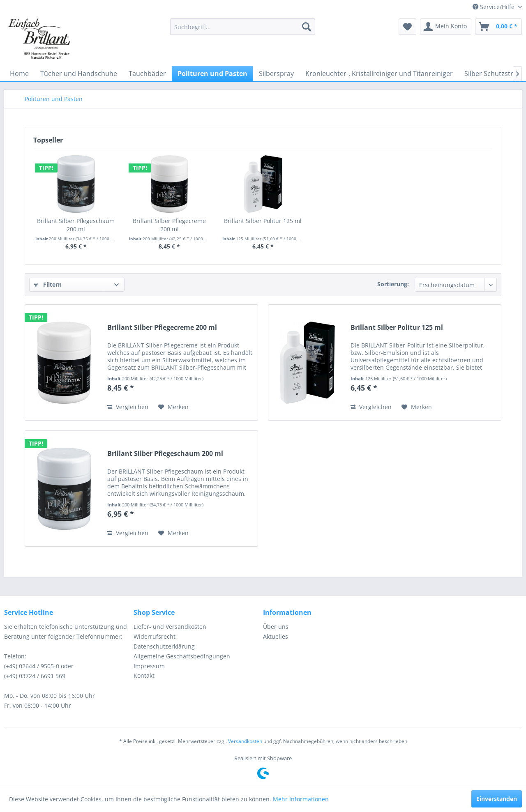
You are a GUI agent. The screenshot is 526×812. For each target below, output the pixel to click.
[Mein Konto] (446, 27)
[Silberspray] (276, 74)
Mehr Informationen (301, 799)
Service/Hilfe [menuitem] (494, 7)
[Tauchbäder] (147, 74)
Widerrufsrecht (155, 636)
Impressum (149, 666)
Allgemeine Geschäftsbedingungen (182, 656)
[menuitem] (243, 27)
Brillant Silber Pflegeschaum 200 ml (76, 225)
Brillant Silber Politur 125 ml (263, 221)
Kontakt (144, 675)
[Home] (19, 74)
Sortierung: (393, 284)
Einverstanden (497, 799)
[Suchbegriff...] (243, 27)
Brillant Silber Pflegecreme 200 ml (169, 225)
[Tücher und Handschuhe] (79, 74)
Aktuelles (276, 636)
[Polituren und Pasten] (212, 74)
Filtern (48, 284)
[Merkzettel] (407, 27)
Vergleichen (128, 407)
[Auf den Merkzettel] (173, 407)
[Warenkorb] (498, 27)
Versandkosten (245, 741)
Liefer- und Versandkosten (170, 627)
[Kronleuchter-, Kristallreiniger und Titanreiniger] (379, 74)
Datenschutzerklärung (164, 646)
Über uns (276, 627)
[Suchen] (307, 27)
